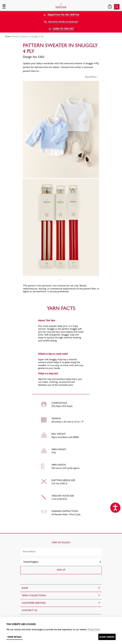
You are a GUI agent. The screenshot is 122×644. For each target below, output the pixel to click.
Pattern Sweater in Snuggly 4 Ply (28, 37)
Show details (15, 637)
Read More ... (92, 77)
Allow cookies (107, 637)
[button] (20, 7)
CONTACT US (29, 610)
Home (8, 37)
